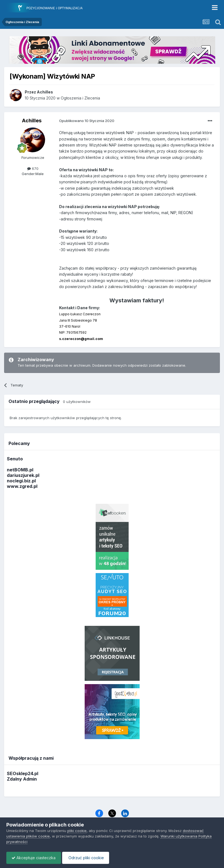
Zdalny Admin (22, 779)
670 (33, 168)
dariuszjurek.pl (23, 475)
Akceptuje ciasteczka (34, 858)
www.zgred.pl (22, 486)
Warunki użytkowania (179, 836)
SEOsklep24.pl (23, 773)
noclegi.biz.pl (21, 481)
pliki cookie (77, 831)
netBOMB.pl (20, 470)
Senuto (15, 459)
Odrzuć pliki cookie (87, 858)
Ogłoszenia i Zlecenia (80, 98)
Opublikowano (87, 121)
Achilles (32, 121)
